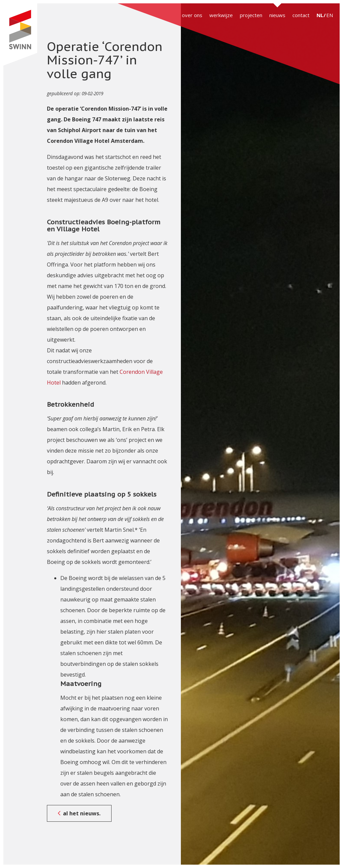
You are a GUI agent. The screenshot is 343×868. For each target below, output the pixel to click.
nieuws (277, 15)
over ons (192, 15)
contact (301, 15)
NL (320, 15)
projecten (251, 15)
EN (330, 15)
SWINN (20, 35)
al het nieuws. (82, 813)
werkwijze (221, 15)
